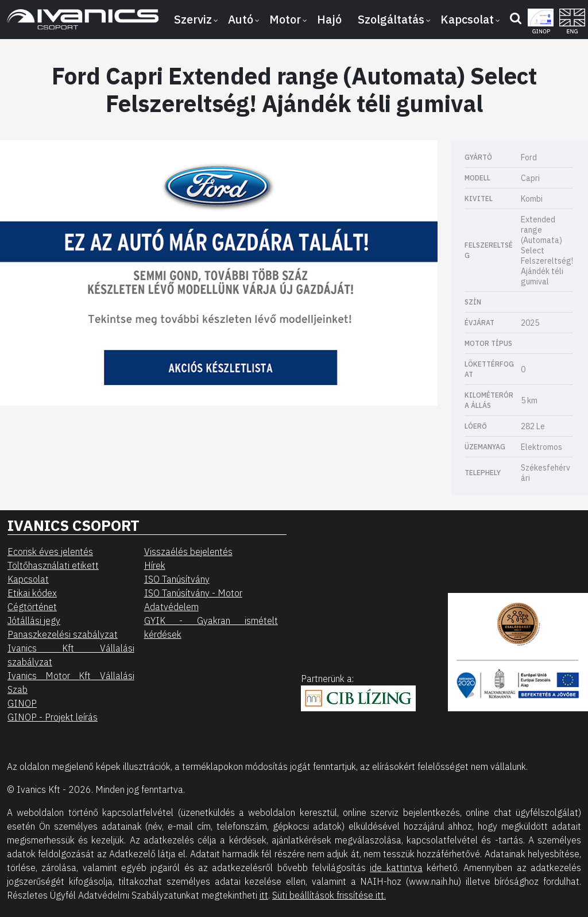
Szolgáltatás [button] (391, 19)
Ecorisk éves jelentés (50, 552)
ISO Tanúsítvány (177, 579)
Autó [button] (241, 19)
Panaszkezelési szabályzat (63, 634)
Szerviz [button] (193, 19)
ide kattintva (396, 868)
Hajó (329, 19)
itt (264, 895)
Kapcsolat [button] (467, 19)
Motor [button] (285, 19)
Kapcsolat (28, 579)
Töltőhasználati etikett (53, 565)
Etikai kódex (32, 593)
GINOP (22, 703)
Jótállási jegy (34, 621)
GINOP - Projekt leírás (53, 717)
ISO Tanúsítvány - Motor (193, 593)
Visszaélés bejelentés (188, 552)
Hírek (155, 565)
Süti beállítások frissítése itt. (329, 895)
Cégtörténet (32, 607)
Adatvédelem (171, 607)
